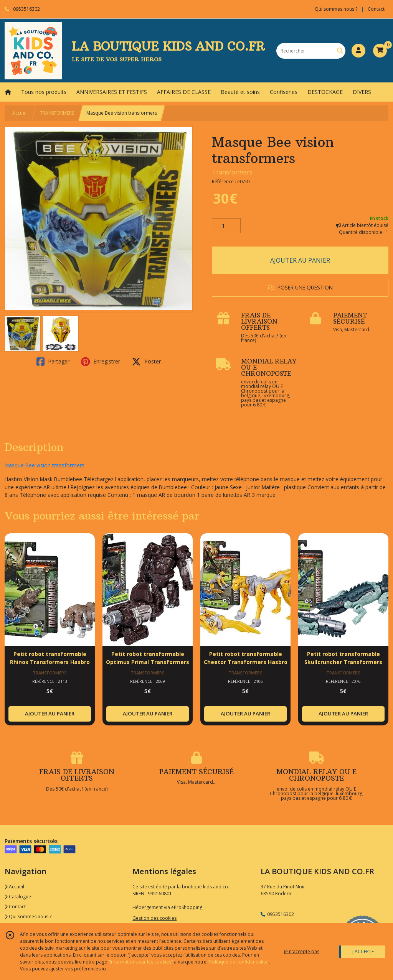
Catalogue (18, 897)
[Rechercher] (340, 51)
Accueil (20, 113)
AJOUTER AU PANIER (300, 260)
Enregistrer (101, 362)
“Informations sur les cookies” (140, 962)
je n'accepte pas (302, 951)
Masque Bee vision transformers (45, 465)
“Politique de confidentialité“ (238, 962)
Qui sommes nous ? (28, 917)
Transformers (232, 172)
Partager (53, 362)
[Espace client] (358, 51)
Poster (146, 362)
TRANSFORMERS (57, 113)
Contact (376, 9)
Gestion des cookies (154, 918)
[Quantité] (226, 226)
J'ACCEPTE (363, 951)
